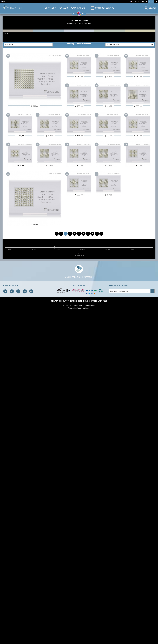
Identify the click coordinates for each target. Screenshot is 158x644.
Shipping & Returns (98, 634)
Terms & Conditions (79, 634)
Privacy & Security (60, 634)
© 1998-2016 (68, 639)
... (153, 112)
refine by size (79, 588)
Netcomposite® (83, 642)
